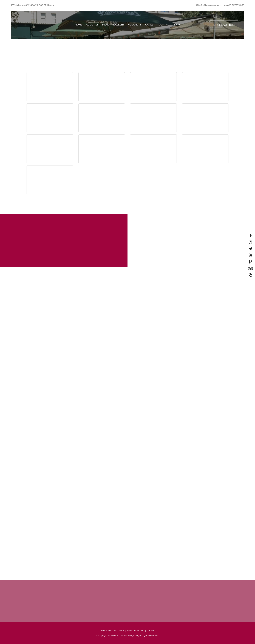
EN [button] (177, 25)
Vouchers (135, 25)
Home (79, 25)
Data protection (136, 631)
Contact (165, 25)
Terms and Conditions (113, 631)
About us (92, 25)
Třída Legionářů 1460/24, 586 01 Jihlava (33, 5)
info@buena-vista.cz (210, 5)
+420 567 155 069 (235, 5)
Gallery (119, 25)
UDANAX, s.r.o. (130, 636)
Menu (106, 25)
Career (150, 25)
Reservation (224, 25)
